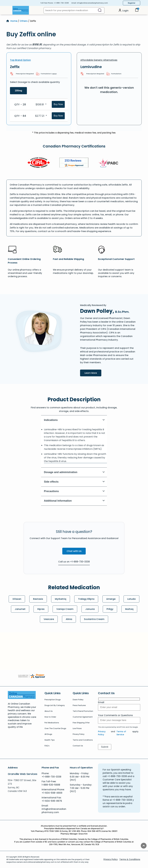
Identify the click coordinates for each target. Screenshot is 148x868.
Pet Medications (52, 723)
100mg (18, 91)
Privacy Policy (79, 734)
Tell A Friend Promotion (83, 711)
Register (132, 3)
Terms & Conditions (130, 859)
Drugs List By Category (55, 705)
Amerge (111, 599)
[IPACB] (109, 163)
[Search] (100, 10)
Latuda (131, 599)
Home (14, 21)
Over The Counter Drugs (55, 728)
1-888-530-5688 (51, 785)
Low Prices (77, 728)
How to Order (50, 717)
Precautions (74, 491)
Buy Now (58, 104)
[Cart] (137, 11)
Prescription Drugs (53, 700)
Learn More (93, 373)
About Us (49, 711)
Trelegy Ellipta (86, 599)
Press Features (79, 705)
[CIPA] (39, 163)
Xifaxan (17, 599)
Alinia (69, 619)
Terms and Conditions (83, 740)
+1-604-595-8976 (52, 801)
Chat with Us (74, 551)
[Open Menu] (9, 10)
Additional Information (74, 501)
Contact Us (78, 746)
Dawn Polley (78, 700)
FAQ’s (47, 746)
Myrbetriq (61, 599)
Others (24, 21)
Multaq (129, 609)
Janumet (20, 609)
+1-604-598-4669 (52, 793)
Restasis (38, 599)
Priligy (110, 609)
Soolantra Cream (94, 619)
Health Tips (50, 740)
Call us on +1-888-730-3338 (74, 562)
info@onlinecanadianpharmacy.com (92, 3)
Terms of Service (121, 733)
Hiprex (41, 609)
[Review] (74, 163)
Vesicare (49, 619)
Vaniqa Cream (65, 609)
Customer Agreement (83, 717)
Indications (74, 420)
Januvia (90, 609)
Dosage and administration (74, 472)
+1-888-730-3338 (61, 3)
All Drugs (48, 734)
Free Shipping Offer (81, 723)
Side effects (74, 482)
